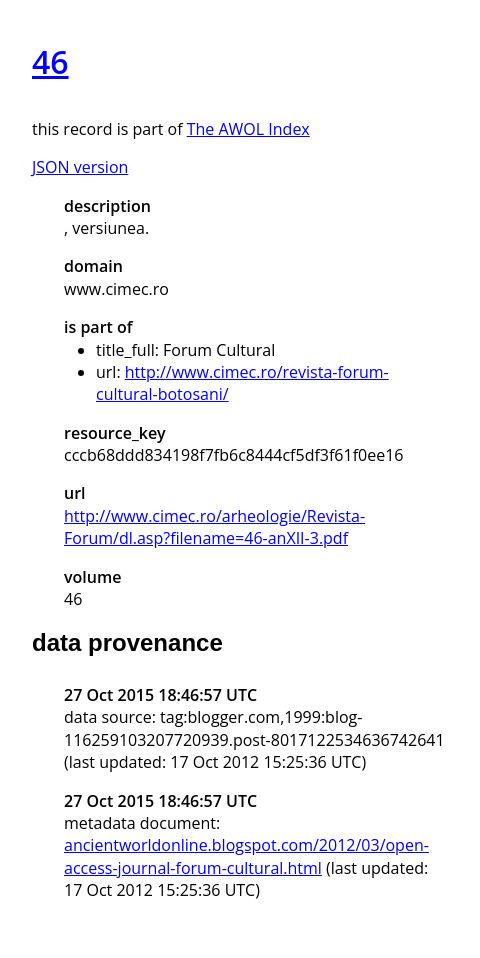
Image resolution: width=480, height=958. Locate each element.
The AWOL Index (248, 129)
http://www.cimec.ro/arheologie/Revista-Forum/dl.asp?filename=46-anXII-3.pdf (214, 527)
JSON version (80, 167)
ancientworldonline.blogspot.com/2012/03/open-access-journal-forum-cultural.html (246, 856)
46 (50, 61)
